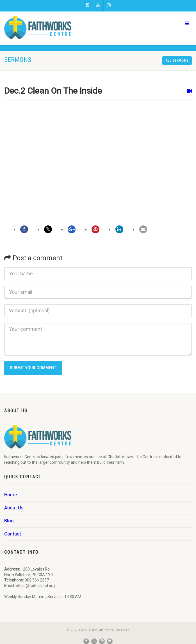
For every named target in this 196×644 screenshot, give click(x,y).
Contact (13, 534)
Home (11, 495)
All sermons (177, 61)
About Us (14, 508)
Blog (9, 521)
